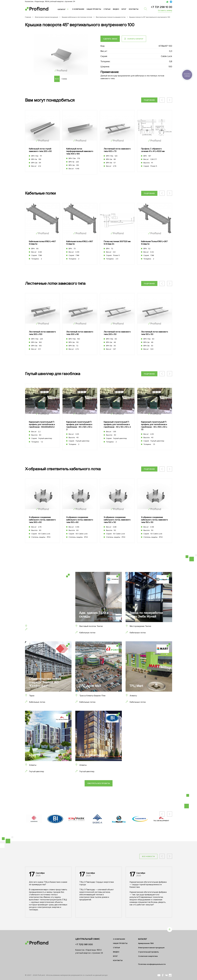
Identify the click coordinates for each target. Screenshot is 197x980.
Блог (124, 9)
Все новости (148, 856)
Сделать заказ (110, 39)
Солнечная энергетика (148, 956)
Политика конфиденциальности (152, 964)
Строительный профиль (148, 952)
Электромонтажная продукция (151, 948)
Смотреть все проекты (99, 783)
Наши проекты (94, 9)
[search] (147, 9)
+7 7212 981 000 (84, 944)
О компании (78, 9)
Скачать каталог (134, 39)
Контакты (134, 9)
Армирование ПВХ (146, 943)
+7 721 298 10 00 (161, 7)
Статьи (107, 9)
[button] (170, 100)
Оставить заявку (165, 10)
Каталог (62, 9)
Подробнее (149, 100)
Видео (116, 9)
